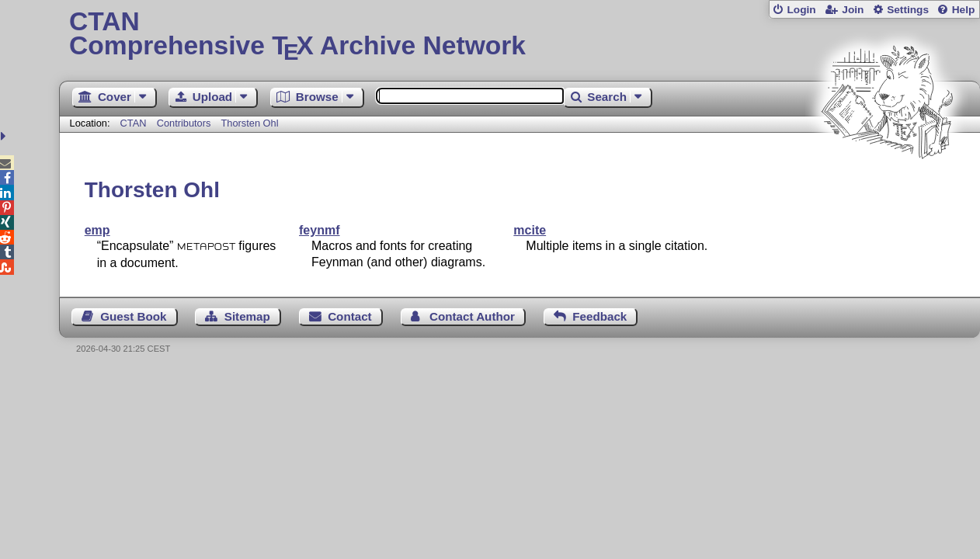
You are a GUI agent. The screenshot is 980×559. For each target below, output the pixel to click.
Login (801, 10)
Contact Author (472, 316)
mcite (530, 230)
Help (964, 10)
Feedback (599, 316)
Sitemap (247, 316)
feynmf (319, 230)
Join (853, 10)
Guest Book (133, 316)
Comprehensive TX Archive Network (520, 35)
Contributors (184, 123)
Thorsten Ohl (250, 123)
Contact (350, 316)
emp (97, 230)
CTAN (134, 123)
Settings (908, 10)
